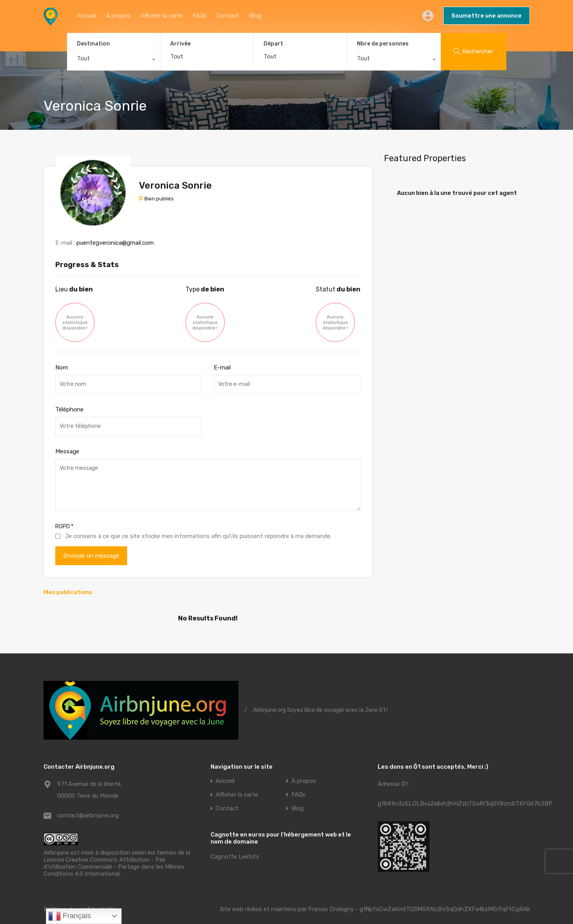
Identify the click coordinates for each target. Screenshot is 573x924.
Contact (228, 16)
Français (70, 916)
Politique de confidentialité (80, 895)
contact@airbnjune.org (88, 801)
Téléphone (69, 395)
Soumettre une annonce (487, 16)
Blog (255, 16)
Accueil (87, 16)
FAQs (200, 16)
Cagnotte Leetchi (235, 842)
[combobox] (114, 60)
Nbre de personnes (383, 44)
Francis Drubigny (331, 895)
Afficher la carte (162, 16)
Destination (93, 44)
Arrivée (180, 44)
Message (67, 437)
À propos (118, 16)
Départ (273, 44)
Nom (62, 353)
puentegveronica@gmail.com (115, 228)
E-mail (222, 353)
